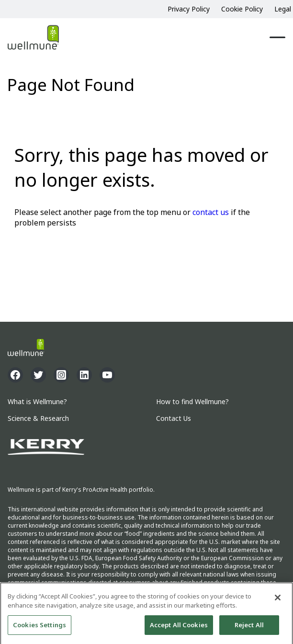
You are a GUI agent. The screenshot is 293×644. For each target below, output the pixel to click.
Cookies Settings (39, 629)
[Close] (278, 602)
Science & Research (38, 419)
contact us (211, 212)
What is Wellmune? (37, 402)
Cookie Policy (242, 9)
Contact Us (174, 419)
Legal (283, 9)
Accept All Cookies (179, 629)
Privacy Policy (189, 9)
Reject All (249, 629)
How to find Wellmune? (192, 402)
